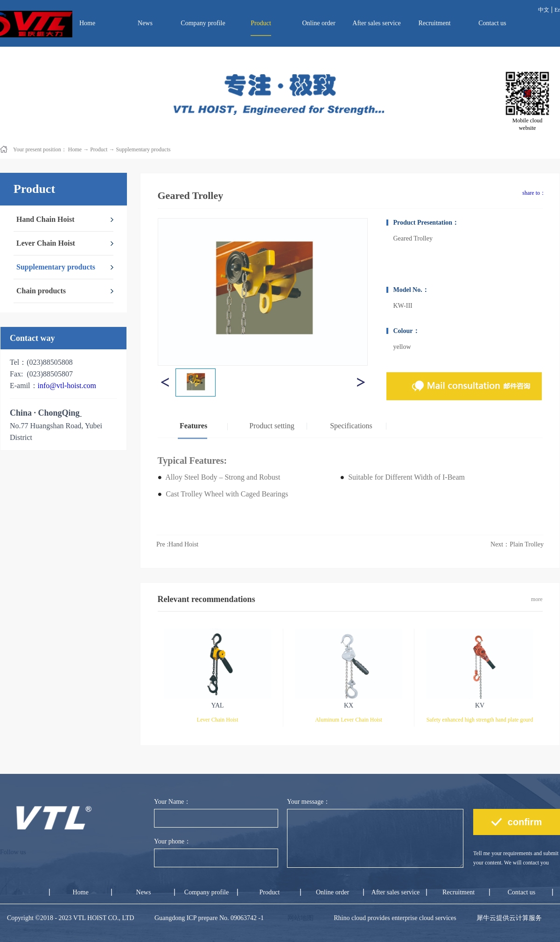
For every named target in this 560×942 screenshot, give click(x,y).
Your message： (308, 802)
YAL (217, 705)
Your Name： (172, 802)
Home (87, 23)
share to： (534, 193)
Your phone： (172, 841)
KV (480, 705)
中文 (544, 10)
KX (349, 705)
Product (99, 149)
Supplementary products (143, 149)
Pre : (178, 544)
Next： (517, 544)
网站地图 (299, 918)
